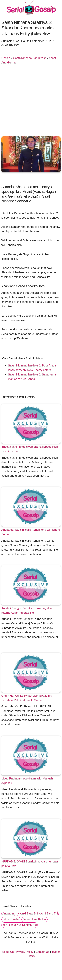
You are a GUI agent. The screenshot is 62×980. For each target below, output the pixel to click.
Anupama (8, 914)
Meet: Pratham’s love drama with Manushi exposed (27, 781)
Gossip (6, 58)
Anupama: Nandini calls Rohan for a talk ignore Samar (31, 532)
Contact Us (42, 952)
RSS (32, 956)
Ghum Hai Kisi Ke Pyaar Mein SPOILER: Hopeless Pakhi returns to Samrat (27, 698)
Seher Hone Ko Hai (35, 919)
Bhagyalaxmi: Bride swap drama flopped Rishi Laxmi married (30, 449)
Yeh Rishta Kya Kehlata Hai (20, 925)
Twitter (56, 952)
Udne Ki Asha (11, 919)
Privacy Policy (25, 952)
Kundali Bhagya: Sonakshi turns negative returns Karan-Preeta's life (27, 610)
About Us (8, 952)
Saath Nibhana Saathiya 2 (29, 58)
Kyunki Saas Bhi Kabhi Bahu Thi (38, 914)
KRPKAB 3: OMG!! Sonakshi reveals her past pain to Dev (30, 864)
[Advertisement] (31, 102)
